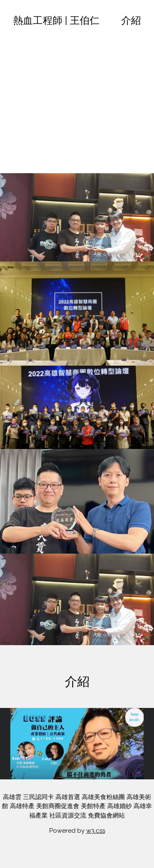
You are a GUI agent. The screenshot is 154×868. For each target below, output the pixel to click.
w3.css (96, 831)
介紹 (131, 20)
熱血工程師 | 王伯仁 (56, 20)
